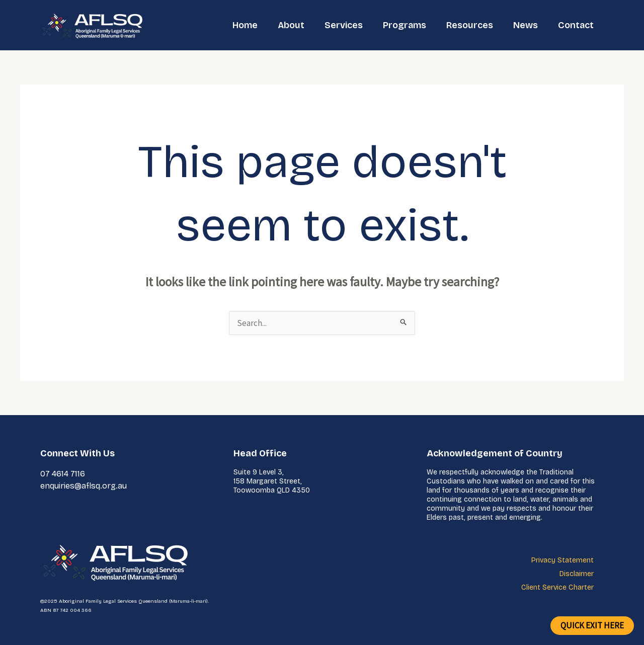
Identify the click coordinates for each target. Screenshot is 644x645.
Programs (405, 25)
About (291, 25)
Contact (576, 25)
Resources (470, 25)
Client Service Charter (557, 587)
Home (245, 25)
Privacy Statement (562, 560)
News (526, 25)
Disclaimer (577, 574)
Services (344, 25)
